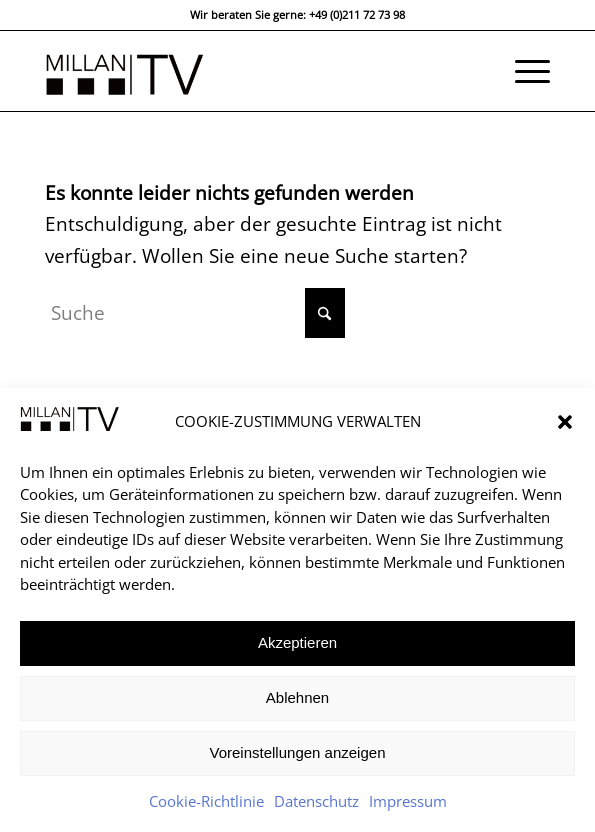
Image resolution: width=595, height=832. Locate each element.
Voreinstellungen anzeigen (298, 752)
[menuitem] (522, 71)
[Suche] (195, 313)
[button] (565, 422)
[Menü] (522, 71)
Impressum (408, 801)
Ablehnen (297, 697)
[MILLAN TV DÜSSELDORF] (247, 71)
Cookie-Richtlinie (206, 801)
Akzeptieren (297, 642)
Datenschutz (316, 801)
